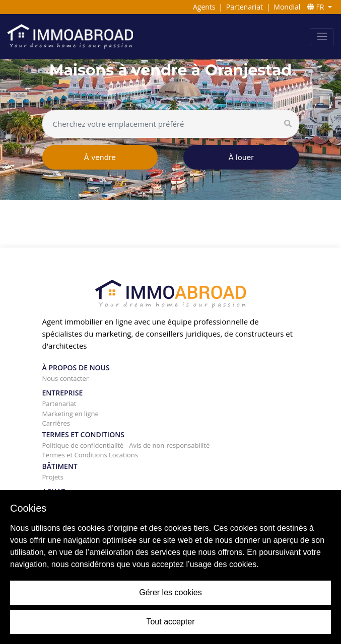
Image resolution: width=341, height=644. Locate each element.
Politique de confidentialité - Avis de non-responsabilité (126, 445)
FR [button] (317, 7)
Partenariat (245, 7)
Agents (204, 7)
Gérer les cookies (170, 592)
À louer (241, 157)
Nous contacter (66, 378)
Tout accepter (170, 622)
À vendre (100, 157)
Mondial (287, 7)
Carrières (56, 423)
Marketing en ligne (71, 414)
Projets (53, 477)
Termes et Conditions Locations (90, 455)
